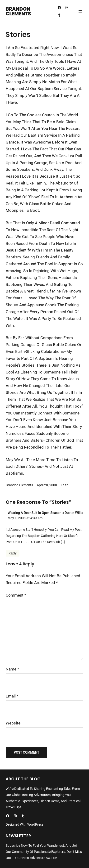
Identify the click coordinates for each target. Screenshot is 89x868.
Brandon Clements (18, 11)
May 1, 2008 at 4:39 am (25, 518)
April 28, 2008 (47, 485)
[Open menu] (80, 11)
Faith (65, 485)
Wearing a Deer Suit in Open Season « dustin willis (45, 513)
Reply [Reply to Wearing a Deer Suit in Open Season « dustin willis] (13, 553)
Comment (16, 595)
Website (13, 723)
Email (12, 696)
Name (12, 669)
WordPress (35, 824)
